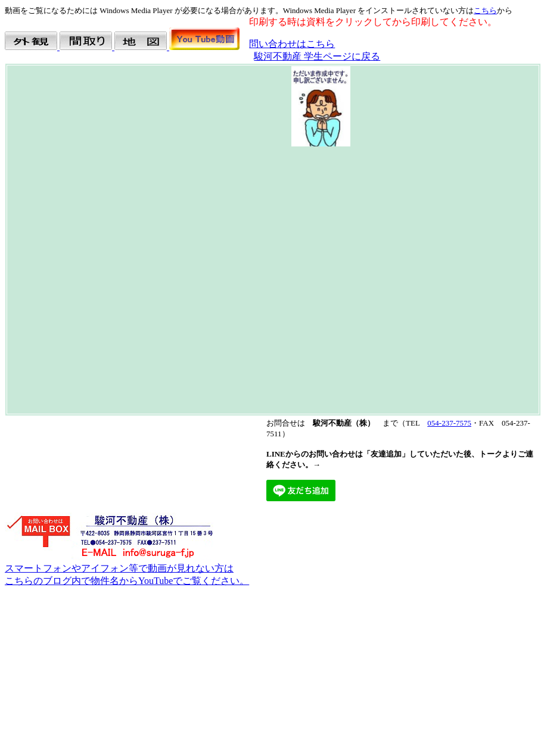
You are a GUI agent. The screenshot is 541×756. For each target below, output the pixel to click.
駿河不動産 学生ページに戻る (317, 56)
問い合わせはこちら (292, 44)
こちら (485, 10)
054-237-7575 (449, 423)
